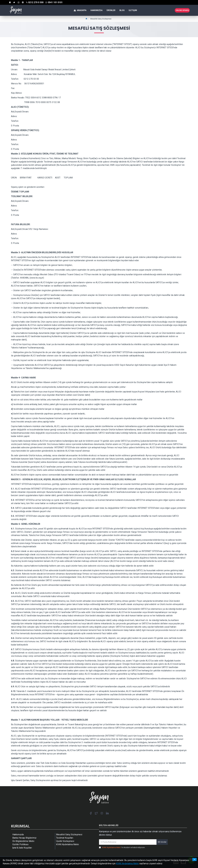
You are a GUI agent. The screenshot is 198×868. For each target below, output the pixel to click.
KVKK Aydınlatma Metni (127, 864)
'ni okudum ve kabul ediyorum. (122, 848)
